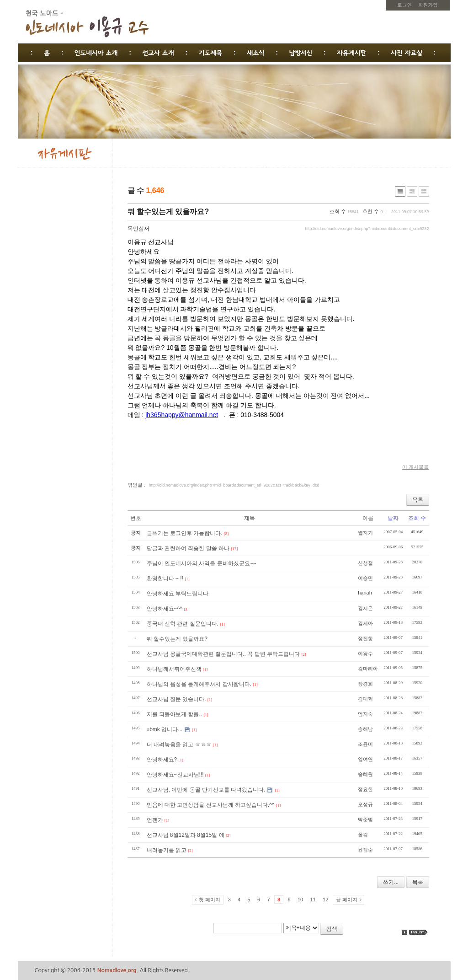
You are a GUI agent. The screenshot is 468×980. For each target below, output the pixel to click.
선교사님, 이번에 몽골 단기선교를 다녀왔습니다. (206, 790)
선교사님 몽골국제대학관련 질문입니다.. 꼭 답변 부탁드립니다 (223, 654)
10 (300, 900)
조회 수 (417, 518)
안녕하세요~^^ (165, 609)
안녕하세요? (162, 760)
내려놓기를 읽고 (167, 850)
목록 (418, 500)
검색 (332, 929)
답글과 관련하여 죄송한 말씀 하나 (188, 548)
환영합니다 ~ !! (165, 578)
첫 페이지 (210, 900)
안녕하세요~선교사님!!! (175, 775)
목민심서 (138, 229)
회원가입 (428, 5)
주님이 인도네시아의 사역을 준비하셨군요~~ (202, 563)
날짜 (393, 518)
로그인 (404, 5)
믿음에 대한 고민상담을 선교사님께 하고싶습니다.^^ (211, 805)
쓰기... (391, 882)
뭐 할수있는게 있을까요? (168, 212)
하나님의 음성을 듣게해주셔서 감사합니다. (199, 684)
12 (325, 900)
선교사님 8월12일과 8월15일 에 (186, 835)
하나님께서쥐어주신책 (174, 669)
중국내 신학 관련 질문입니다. (183, 624)
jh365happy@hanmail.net (182, 415)
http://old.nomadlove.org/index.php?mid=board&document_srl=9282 (367, 229)
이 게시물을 (415, 467)
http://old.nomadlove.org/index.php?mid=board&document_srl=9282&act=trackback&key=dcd (234, 485)
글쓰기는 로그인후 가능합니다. (185, 533)
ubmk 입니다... (165, 729)
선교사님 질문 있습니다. (176, 699)
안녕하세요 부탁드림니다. (178, 594)
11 (313, 900)
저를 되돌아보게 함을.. (174, 714)
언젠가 (155, 820)
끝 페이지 (347, 900)
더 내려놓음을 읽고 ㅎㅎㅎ (179, 744)
